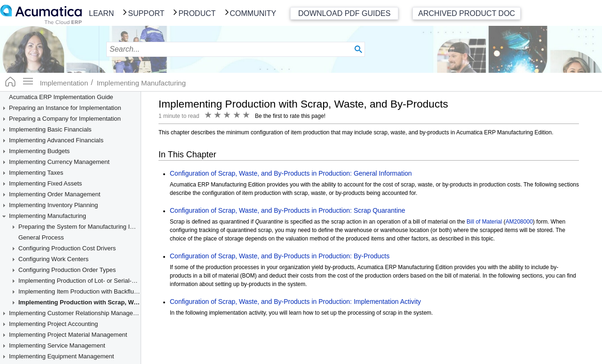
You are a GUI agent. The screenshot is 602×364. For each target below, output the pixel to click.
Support (146, 13)
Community (253, 13)
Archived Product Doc (467, 13)
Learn (101, 13)
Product (197, 13)
